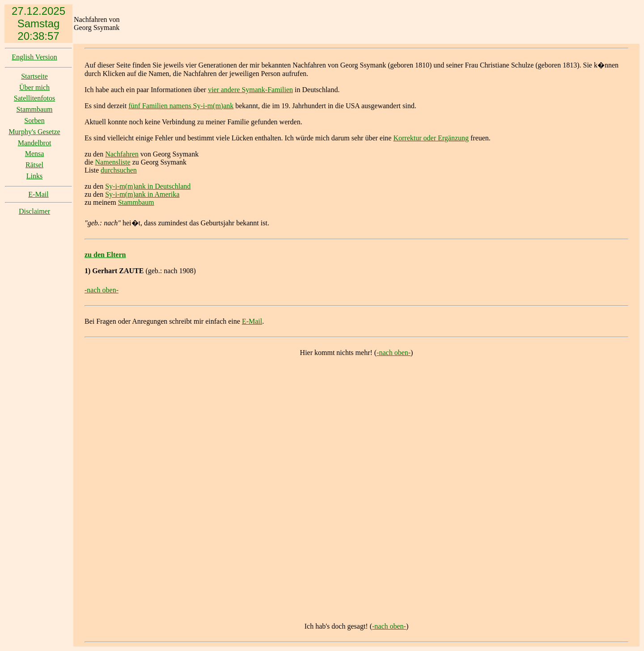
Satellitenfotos (34, 98)
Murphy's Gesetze (34, 132)
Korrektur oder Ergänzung (431, 138)
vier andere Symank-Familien (250, 90)
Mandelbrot (35, 143)
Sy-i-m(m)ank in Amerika (142, 194)
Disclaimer (34, 211)
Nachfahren (122, 154)
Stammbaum (35, 109)
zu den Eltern (105, 255)
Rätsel (34, 165)
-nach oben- (102, 290)
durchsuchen (119, 170)
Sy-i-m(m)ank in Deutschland (148, 186)
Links (34, 176)
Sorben (34, 120)
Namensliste (113, 162)
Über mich (34, 87)
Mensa (35, 154)
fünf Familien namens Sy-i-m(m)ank (181, 106)
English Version (34, 57)
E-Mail (38, 194)
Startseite (34, 76)
